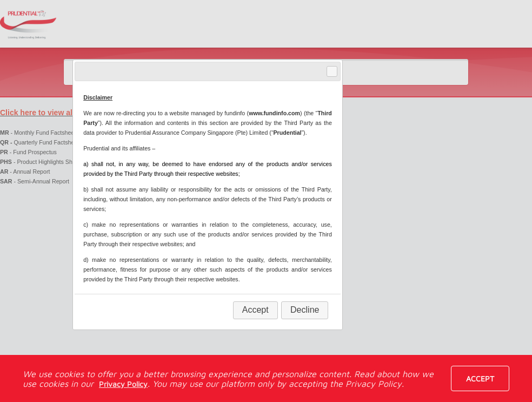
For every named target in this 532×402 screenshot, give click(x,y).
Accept (480, 378)
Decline (305, 310)
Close (331, 72)
